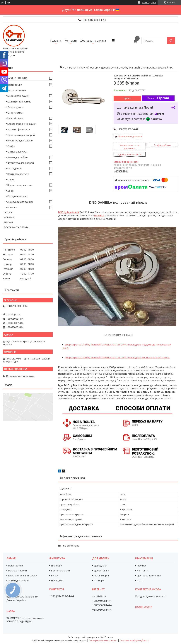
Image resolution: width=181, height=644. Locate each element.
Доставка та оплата (93, 41)
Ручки (55, 576)
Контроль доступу (18, 174)
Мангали (12, 207)
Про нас (9, 212)
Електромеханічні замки (22, 124)
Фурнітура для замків (20, 141)
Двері (11, 191)
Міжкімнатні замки (18, 96)
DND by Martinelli (69, 212)
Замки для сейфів (18, 157)
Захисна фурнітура (19, 129)
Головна (56, 41)
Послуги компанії (17, 196)
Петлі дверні (15, 168)
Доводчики (101, 566)
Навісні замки (15, 118)
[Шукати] (171, 41)
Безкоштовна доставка (130, 137)
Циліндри (57, 566)
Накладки (57, 580)
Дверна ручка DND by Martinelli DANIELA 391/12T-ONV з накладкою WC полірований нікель (117, 357)
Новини (9, 217)
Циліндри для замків (19, 102)
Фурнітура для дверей (21, 163)
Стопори (99, 580)
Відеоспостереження (20, 185)
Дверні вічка (101, 571)
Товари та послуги (15, 78)
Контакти (71, 41)
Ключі (11, 179)
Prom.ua (109, 637)
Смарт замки (15, 113)
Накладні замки (17, 90)
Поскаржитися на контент (103, 640)
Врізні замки (15, 85)
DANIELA (99, 215)
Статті (141, 580)
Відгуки (8, 222)
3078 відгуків (149, 2)
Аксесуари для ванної (20, 202)
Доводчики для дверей (21, 135)
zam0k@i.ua (13, 314)
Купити (127, 98)
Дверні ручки (15, 107)
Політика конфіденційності (134, 640)
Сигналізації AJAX (17, 152)
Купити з (158, 98)
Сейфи (11, 146)
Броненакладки (60, 571)
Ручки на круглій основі (84, 67)
